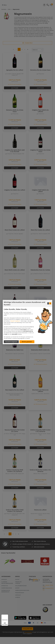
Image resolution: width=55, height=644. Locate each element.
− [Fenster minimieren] (48, 303)
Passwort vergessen (15, 321)
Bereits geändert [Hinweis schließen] (27, 342)
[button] (28, 331)
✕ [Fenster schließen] (50, 303)
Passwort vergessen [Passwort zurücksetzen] (11, 342)
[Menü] (7, 615)
